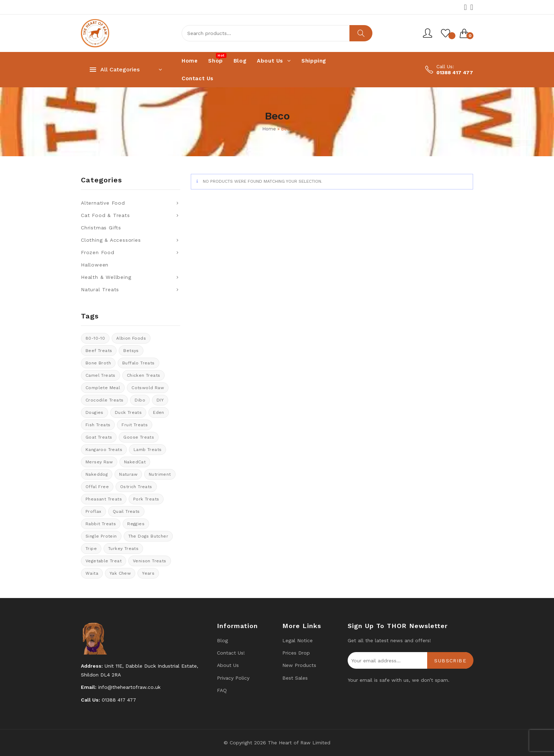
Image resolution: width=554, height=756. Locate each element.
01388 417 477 (455, 72)
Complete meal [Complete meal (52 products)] (103, 388)
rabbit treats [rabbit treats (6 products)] (101, 524)
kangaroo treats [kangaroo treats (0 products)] (104, 450)
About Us (228, 665)
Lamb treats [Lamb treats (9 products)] (148, 450)
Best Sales (295, 678)
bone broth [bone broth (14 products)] (98, 363)
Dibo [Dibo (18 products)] (140, 400)
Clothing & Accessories (111, 240)
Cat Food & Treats (105, 215)
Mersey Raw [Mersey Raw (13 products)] (99, 462)
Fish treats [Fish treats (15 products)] (98, 425)
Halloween (95, 265)
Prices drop (296, 653)
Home (269, 129)
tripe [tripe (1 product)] (91, 549)
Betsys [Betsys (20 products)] (131, 351)
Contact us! (231, 653)
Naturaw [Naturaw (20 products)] (128, 474)
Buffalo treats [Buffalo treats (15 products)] (138, 363)
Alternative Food (103, 203)
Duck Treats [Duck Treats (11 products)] (128, 412)
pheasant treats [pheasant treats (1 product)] (104, 499)
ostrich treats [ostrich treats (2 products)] (136, 487)
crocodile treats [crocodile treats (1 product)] (104, 400)
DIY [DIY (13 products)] (160, 400)
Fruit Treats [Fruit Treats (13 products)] (135, 425)
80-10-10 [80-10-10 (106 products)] (95, 338)
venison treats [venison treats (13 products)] (150, 561)
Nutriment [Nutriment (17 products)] (160, 474)
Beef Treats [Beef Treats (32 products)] (99, 351)
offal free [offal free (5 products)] (97, 487)
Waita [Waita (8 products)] (92, 573)
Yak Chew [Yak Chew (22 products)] (120, 573)
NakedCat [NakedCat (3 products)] (135, 462)
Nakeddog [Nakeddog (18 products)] (97, 474)
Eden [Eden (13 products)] (159, 412)
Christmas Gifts (101, 228)
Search (361, 33)
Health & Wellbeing (106, 277)
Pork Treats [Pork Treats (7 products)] (146, 499)
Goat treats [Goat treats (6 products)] (99, 437)
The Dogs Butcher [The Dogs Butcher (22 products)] (148, 536)
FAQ (222, 690)
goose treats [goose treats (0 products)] (139, 437)
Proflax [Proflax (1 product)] (93, 511)
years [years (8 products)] (148, 573)
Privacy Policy (233, 678)
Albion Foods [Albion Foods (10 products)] (131, 338)
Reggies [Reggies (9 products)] (136, 524)
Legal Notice (297, 640)
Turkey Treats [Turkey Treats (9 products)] (123, 549)
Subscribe (450, 661)
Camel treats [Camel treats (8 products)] (101, 375)
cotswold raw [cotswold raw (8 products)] (148, 388)
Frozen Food (98, 252)
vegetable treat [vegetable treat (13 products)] (104, 561)
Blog (222, 640)
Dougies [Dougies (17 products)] (95, 412)
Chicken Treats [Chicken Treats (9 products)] (144, 375)
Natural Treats (100, 289)
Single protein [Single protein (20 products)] (101, 536)
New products (299, 665)
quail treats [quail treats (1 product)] (126, 511)
